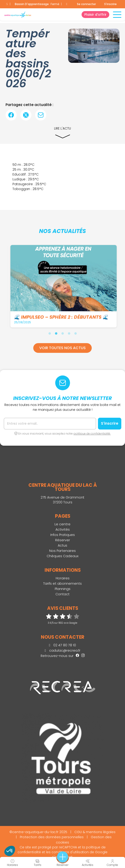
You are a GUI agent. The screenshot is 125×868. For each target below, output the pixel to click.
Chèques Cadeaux (63, 556)
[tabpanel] (63, 286)
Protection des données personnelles (52, 837)
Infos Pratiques (63, 535)
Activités (63, 529)
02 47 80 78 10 (62, 645)
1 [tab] (50, 333)
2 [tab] (56, 333)
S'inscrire (110, 4)
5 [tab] (76, 333)
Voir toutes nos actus (62, 348)
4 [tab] (69, 333)
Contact (62, 594)
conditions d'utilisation (70, 852)
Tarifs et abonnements (62, 584)
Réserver (63, 540)
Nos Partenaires (62, 551)
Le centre (62, 524)
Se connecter (86, 4)
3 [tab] (63, 333)
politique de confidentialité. (92, 434)
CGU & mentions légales (95, 832)
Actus (62, 545)
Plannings (63, 589)
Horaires (63, 578)
